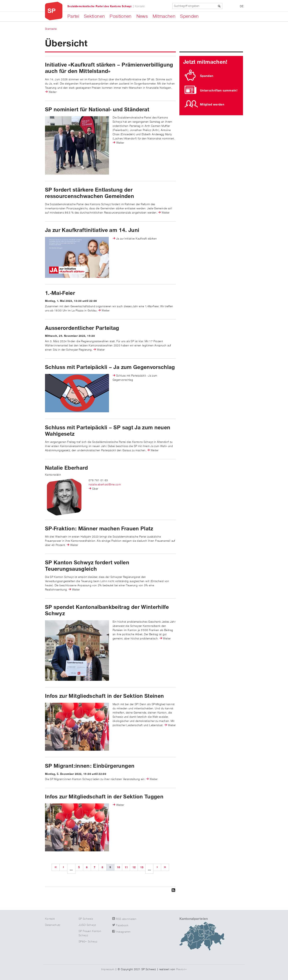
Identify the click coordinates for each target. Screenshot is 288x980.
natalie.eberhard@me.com (105, 485)
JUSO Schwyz (87, 925)
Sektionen (94, 16)
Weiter (52, 92)
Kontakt (140, 6)
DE (242, 6)
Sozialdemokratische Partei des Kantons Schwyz (100, 6)
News (142, 16)
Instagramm (123, 932)
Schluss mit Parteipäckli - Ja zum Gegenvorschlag (135, 378)
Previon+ (181, 969)
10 (118, 867)
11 (126, 867)
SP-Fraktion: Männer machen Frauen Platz (99, 529)
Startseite (51, 29)
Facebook (122, 925)
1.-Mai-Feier (60, 293)
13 (142, 867)
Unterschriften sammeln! (219, 90)
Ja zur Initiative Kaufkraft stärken (136, 239)
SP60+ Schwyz (88, 942)
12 (134, 867)
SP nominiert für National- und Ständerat (97, 110)
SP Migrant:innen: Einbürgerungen (90, 766)
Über (95, 489)
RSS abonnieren (126, 919)
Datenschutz (53, 925)
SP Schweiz (86, 919)
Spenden (189, 16)
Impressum (108, 969)
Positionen (121, 16)
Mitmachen (164, 16)
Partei (73, 16)
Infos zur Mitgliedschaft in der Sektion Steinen (104, 696)
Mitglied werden (212, 104)
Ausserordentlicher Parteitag (82, 328)
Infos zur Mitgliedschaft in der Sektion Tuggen (104, 797)
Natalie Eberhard (66, 468)
